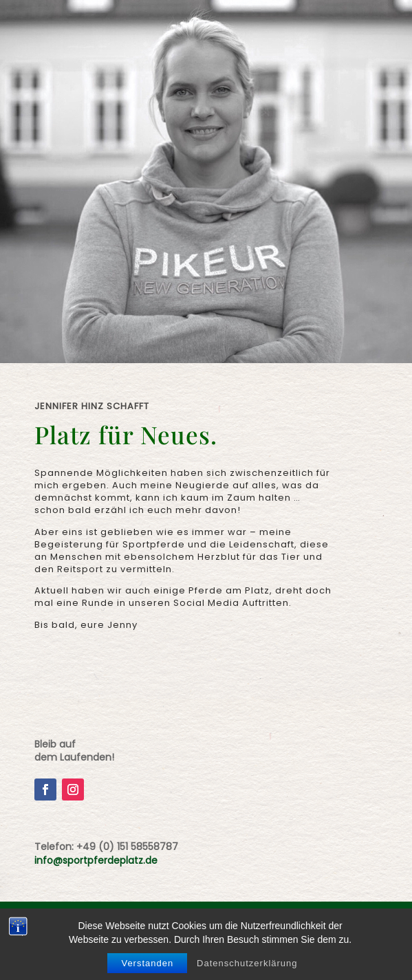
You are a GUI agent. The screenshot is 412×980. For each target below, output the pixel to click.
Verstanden (147, 963)
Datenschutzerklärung (247, 963)
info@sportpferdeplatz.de (96, 860)
